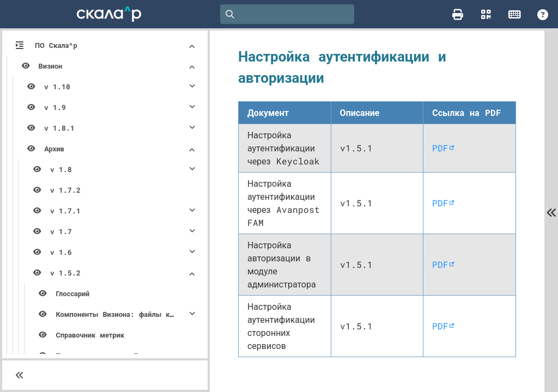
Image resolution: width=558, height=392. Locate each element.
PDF (443, 154)
